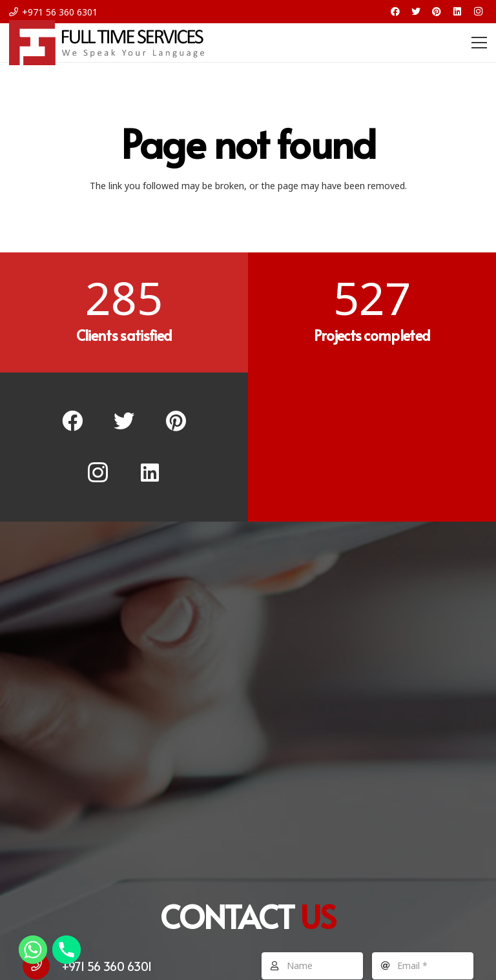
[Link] (107, 43)
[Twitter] (416, 12)
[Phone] (67, 950)
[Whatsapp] (33, 950)
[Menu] (479, 43)
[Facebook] (395, 12)
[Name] (312, 966)
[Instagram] (478, 12)
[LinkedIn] (457, 12)
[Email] (423, 966)
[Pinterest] (437, 12)
